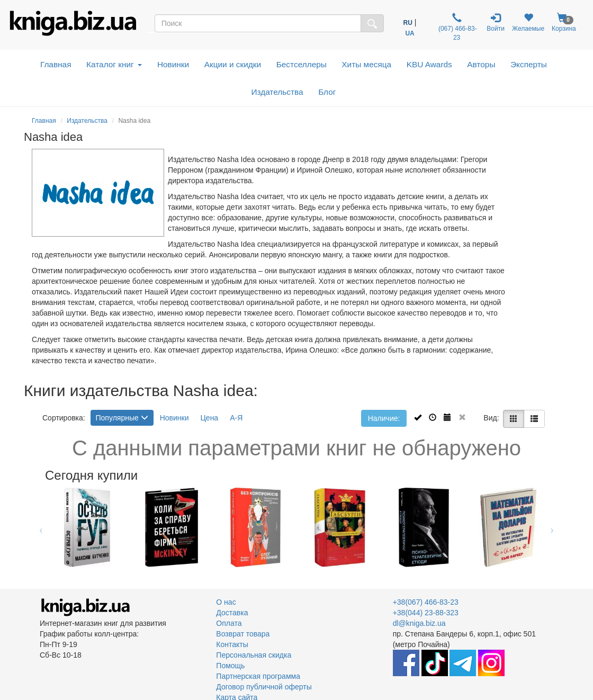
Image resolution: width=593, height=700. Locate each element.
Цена (210, 418)
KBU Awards (429, 64)
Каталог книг (114, 64)
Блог (327, 92)
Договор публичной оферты (264, 687)
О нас (226, 602)
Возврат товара (243, 634)
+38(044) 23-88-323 (426, 613)
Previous (41, 527)
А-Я (236, 418)
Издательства (277, 92)
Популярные (122, 418)
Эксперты (529, 64)
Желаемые (528, 23)
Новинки (173, 64)
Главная (56, 64)
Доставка (232, 613)
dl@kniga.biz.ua (419, 623)
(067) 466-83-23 (457, 27)
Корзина (564, 23)
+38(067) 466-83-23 (426, 602)
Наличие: (384, 418)
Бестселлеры (302, 64)
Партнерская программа (258, 676)
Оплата (229, 623)
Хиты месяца (366, 64)
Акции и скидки (233, 64)
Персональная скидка (254, 655)
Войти (496, 23)
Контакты (232, 644)
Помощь (230, 666)
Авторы (481, 64)
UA (410, 33)
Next (552, 527)
